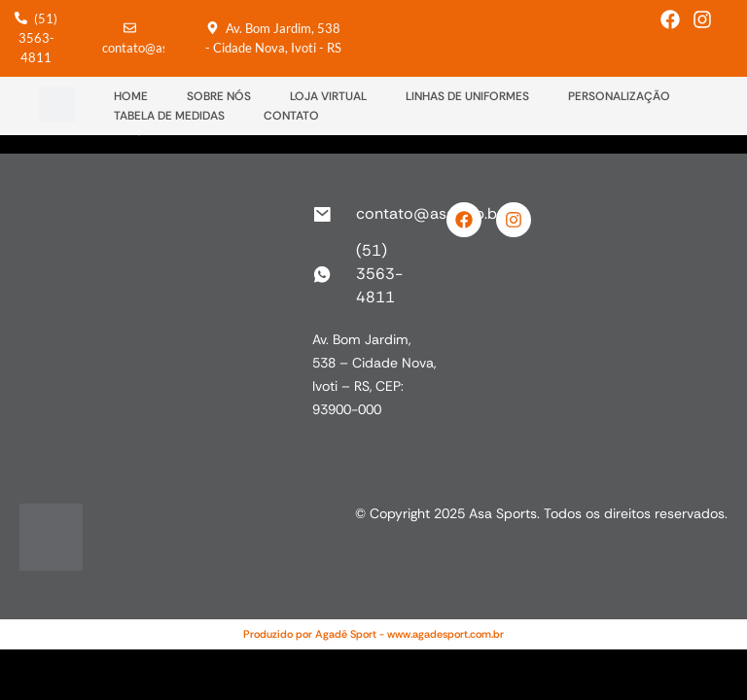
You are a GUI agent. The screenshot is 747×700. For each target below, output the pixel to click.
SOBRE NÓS (219, 96)
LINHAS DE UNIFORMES (467, 96)
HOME (131, 96)
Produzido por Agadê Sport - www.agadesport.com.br (373, 634)
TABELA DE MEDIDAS (169, 116)
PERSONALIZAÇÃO (619, 96)
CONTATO (291, 116)
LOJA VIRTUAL (328, 96)
